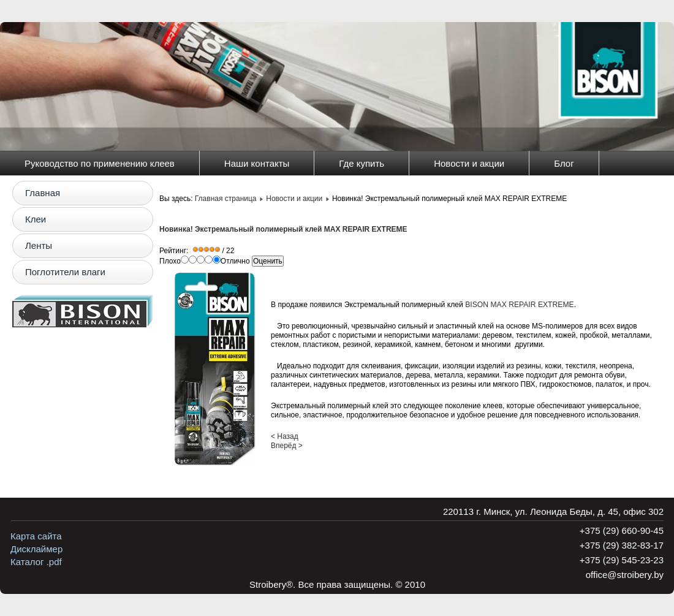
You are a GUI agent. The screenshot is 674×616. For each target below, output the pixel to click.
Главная (43, 193)
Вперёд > (287, 446)
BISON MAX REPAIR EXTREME (519, 305)
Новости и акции (469, 163)
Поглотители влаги (65, 272)
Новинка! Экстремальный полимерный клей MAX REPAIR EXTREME (283, 229)
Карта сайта (36, 536)
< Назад (285, 436)
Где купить (362, 163)
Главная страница (226, 199)
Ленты (39, 245)
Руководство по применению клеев (100, 163)
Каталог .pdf (36, 562)
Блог (564, 163)
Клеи (36, 219)
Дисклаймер (36, 549)
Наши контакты (257, 163)
